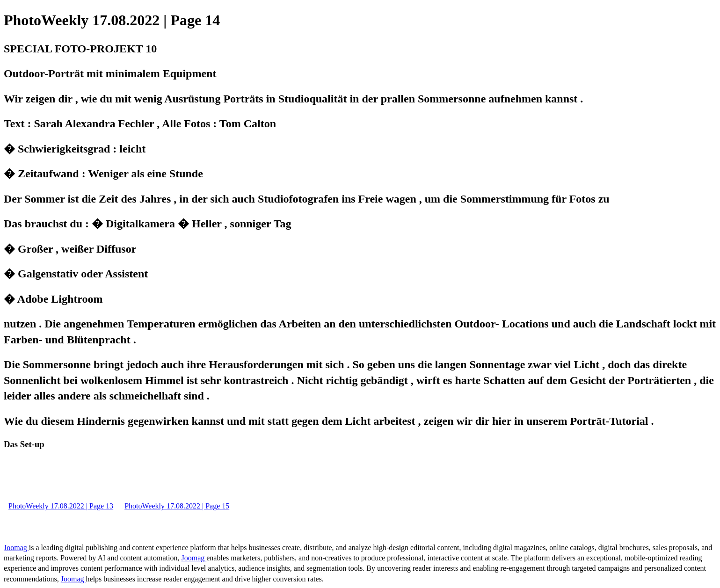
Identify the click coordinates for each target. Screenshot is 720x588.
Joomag (16, 548)
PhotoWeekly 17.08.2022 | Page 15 (177, 506)
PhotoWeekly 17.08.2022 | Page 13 (61, 506)
